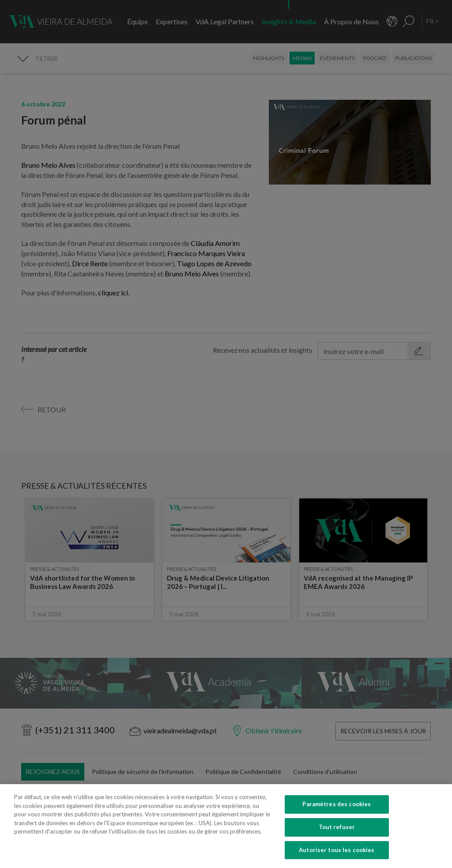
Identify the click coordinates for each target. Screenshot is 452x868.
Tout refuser (337, 843)
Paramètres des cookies (337, 820)
